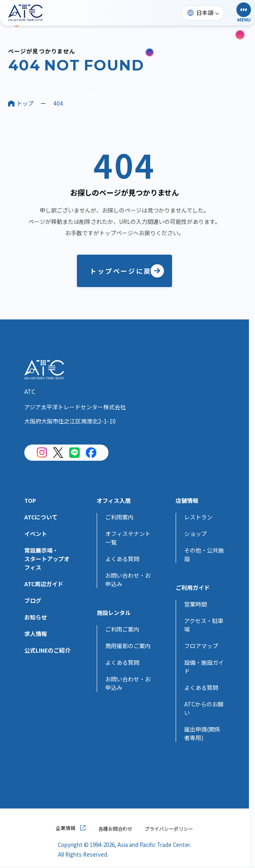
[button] (244, 13)
